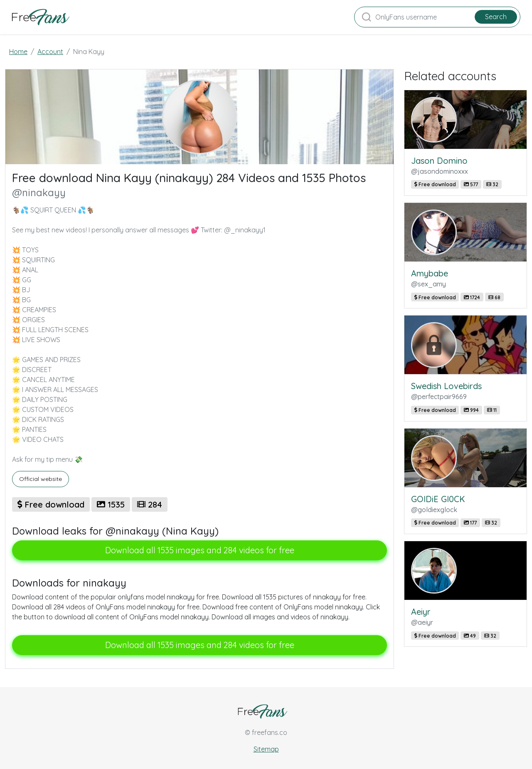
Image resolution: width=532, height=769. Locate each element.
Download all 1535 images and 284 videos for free (200, 550)
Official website (41, 479)
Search (496, 17)
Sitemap (266, 749)
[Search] (437, 17)
